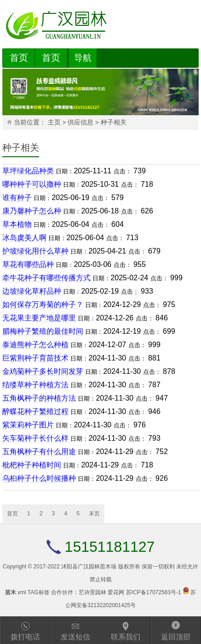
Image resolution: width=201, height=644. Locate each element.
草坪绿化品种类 (28, 171)
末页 (94, 514)
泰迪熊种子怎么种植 (35, 345)
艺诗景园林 (92, 592)
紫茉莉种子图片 (28, 425)
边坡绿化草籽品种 (32, 291)
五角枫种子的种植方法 (39, 398)
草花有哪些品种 (28, 264)
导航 (83, 58)
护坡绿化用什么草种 (35, 251)
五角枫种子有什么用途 (39, 452)
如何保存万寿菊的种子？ (43, 304)
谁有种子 (17, 198)
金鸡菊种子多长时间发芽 (43, 371)
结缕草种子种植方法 (35, 385)
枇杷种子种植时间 (32, 465)
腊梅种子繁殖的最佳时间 (43, 331)
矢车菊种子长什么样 (35, 438)
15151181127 (110, 547)
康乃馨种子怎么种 (32, 211)
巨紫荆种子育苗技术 (35, 358)
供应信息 (80, 122)
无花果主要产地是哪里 (39, 318)
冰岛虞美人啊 (24, 238)
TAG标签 (39, 592)
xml (22, 592)
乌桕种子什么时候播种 (39, 478)
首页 (19, 58)
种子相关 (114, 122)
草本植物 (17, 224)
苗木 (11, 592)
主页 (54, 122)
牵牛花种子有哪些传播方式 (46, 278)
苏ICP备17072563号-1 (154, 592)
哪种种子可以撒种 (32, 184)
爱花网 (116, 592)
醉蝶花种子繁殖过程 (35, 411)
